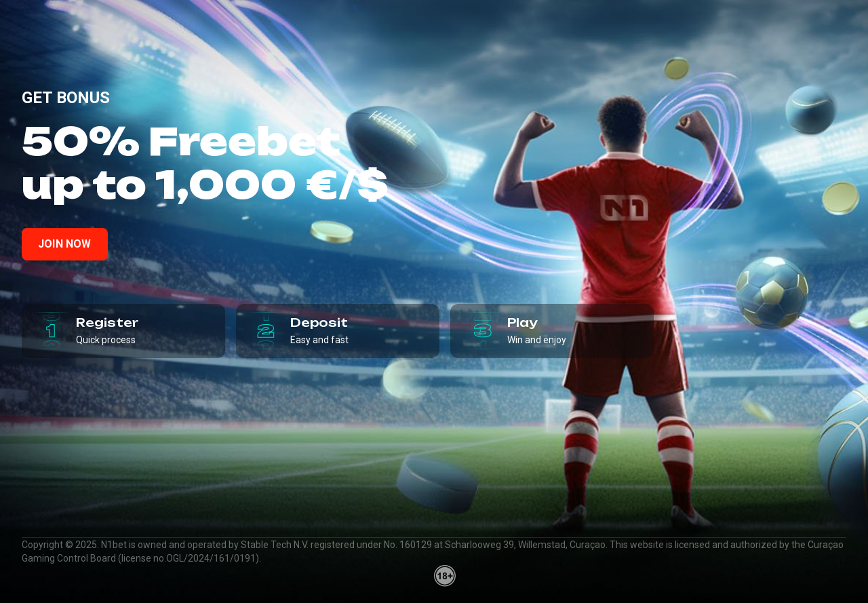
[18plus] (445, 576)
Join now (65, 244)
